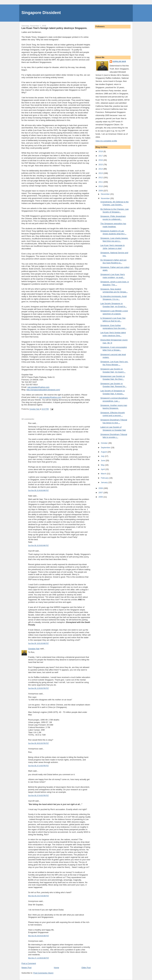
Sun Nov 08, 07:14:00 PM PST (38, 766)
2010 (101, 186)
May (103, 465)
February (105, 478)
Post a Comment (29, 963)
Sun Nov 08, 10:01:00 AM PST (38, 643)
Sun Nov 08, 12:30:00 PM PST (38, 688)
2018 (101, 151)
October (105, 443)
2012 (101, 177)
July (103, 456)
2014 (101, 169)
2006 (101, 497)
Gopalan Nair (34, 649)
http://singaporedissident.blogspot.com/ (43, 390)
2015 (101, 165)
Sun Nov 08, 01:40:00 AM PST (38, 490)
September (106, 448)
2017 (101, 156)
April (103, 469)
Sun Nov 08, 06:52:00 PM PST (38, 743)
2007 (101, 493)
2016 (101, 160)
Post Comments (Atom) (43, 973)
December (106, 194)
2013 (101, 173)
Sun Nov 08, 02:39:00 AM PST (38, 545)
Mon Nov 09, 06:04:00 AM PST (39, 936)
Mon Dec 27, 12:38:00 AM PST (39, 958)
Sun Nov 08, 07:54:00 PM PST (38, 795)
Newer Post (26, 968)
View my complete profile (106, 141)
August (104, 452)
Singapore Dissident (41, 13)
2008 (101, 488)
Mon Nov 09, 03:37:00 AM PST (39, 896)
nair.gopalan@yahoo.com (38, 387)
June (103, 460)
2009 (101, 191)
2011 (101, 182)
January (105, 482)
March (104, 474)
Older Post (86, 968)
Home (57, 968)
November (106, 198)
